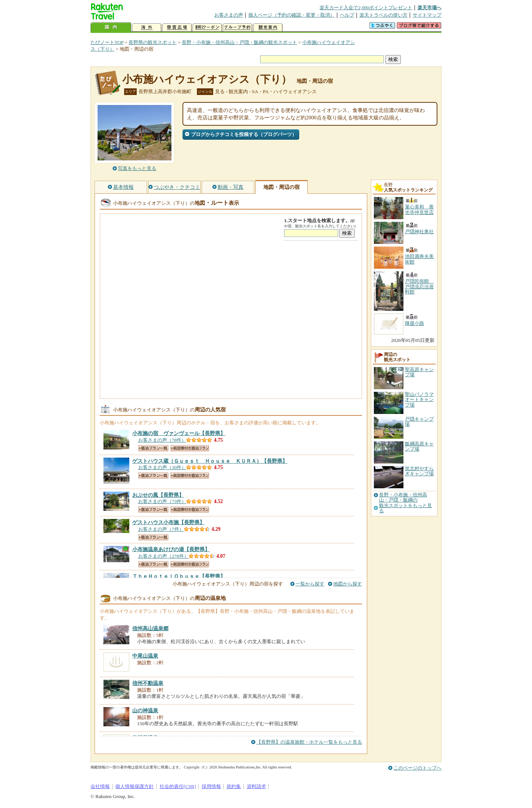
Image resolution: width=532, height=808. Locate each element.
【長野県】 (179, 433)
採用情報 (211, 786)
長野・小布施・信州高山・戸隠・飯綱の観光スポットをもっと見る (405, 503)
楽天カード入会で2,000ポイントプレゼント (366, 8)
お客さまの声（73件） (162, 501)
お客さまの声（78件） (162, 440)
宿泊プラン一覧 (153, 448)
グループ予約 (238, 28)
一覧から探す (310, 584)
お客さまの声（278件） (163, 556)
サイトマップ (427, 15)
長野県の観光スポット (153, 42)
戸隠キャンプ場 (419, 422)
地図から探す (348, 584)
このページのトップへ (417, 768)
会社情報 (100, 786)
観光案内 (268, 28)
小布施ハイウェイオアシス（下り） (207, 79)
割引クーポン (207, 28)
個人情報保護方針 (134, 786)
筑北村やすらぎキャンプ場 (419, 471)
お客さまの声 (229, 15)
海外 (147, 28)
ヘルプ (347, 15)
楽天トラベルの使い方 (383, 15)
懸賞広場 (177, 28)
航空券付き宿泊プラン (190, 448)
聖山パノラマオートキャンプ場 (419, 400)
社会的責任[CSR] (178, 786)
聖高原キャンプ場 (419, 372)
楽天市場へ (429, 8)
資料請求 (256, 786)
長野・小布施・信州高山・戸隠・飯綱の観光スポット (239, 42)
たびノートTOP (107, 42)
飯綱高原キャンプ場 (419, 446)
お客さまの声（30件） (162, 467)
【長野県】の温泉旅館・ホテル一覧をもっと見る (309, 742)
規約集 (234, 786)
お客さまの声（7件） (161, 529)
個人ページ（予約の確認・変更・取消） (291, 15)
